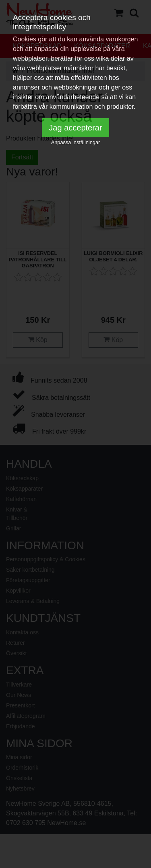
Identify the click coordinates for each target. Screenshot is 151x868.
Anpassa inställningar (76, 142)
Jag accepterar (75, 128)
